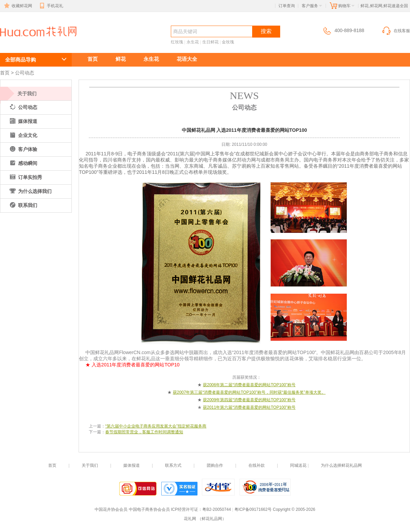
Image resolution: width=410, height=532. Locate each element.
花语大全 (187, 59)
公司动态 (25, 73)
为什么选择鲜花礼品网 (341, 465)
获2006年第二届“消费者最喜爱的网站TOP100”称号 (249, 385)
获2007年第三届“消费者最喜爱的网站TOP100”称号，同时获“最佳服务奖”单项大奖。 (249, 392)
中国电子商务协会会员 (149, 509)
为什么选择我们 (30, 191)
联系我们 (23, 205)
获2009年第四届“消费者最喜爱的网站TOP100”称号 (249, 400)
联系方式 (173, 465)
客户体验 (23, 149)
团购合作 (215, 465)
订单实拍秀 (25, 177)
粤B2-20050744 (217, 509)
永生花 (193, 42)
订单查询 (287, 6)
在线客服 (396, 31)
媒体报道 (23, 121)
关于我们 (27, 94)
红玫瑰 (177, 42)
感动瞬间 (23, 163)
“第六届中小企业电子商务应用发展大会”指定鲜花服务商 (156, 426)
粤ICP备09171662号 (253, 509)
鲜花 (121, 59)
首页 (93, 59)
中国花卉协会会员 (111, 509)
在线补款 (257, 465)
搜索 (266, 31)
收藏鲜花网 (17, 6)
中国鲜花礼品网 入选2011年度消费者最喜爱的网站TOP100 (37, 43)
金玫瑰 (228, 42)
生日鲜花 (210, 42)
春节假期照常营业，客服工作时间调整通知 (144, 432)
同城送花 (298, 465)
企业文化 (23, 135)
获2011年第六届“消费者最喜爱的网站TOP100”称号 (249, 407)
